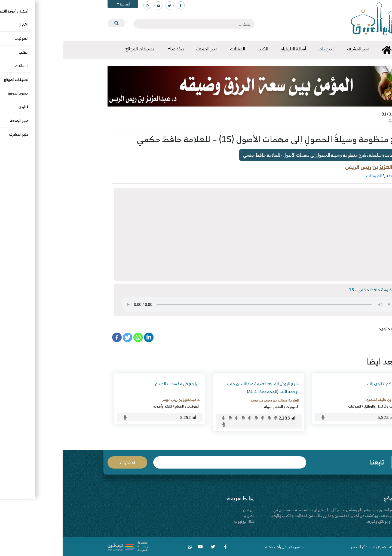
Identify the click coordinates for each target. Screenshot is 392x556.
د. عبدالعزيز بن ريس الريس (313, 167)
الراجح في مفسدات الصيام (115, 384)
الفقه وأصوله (211, 407)
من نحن (186, 510)
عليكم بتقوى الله (320, 384)
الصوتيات (312, 176)
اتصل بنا (186, 516)
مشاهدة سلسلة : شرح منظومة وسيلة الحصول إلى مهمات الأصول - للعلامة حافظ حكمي (260, 155)
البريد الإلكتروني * (167, 462)
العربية (62, 4)
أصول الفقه (333, 176)
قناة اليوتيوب (182, 521)
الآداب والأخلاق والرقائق (318, 406)
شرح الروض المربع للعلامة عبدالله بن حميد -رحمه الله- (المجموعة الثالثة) (200, 388)
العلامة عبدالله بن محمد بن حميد (212, 400)
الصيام (117, 406)
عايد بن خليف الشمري (319, 400)
